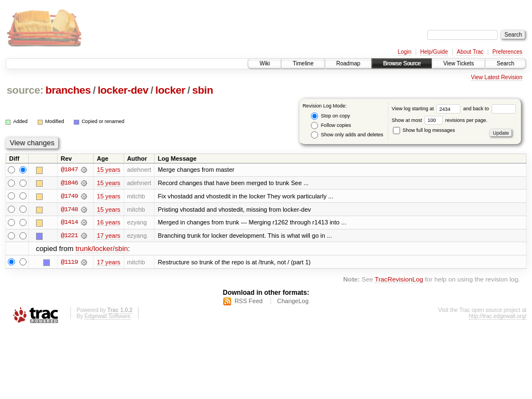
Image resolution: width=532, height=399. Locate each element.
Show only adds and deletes (347, 135)
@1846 (69, 183)
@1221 (69, 236)
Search (505, 63)
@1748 (69, 209)
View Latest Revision (497, 77)
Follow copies (331, 126)
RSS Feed (249, 302)
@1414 (69, 223)
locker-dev (123, 90)
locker (170, 90)
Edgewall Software (107, 317)
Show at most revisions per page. (440, 120)
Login (405, 52)
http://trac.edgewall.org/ (498, 317)
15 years (109, 170)
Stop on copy (330, 116)
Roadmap (348, 63)
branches (68, 90)
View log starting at (428, 109)
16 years (109, 223)
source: (25, 90)
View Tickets (459, 63)
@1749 (69, 196)
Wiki (265, 63)
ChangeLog (293, 302)
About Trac (470, 52)
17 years (109, 236)
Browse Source (402, 63)
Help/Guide (434, 52)
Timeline (303, 63)
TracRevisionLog (399, 280)
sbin (203, 90)
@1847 (69, 170)
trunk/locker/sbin (102, 250)
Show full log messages (424, 130)
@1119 (69, 263)
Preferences (508, 52)
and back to (490, 109)
